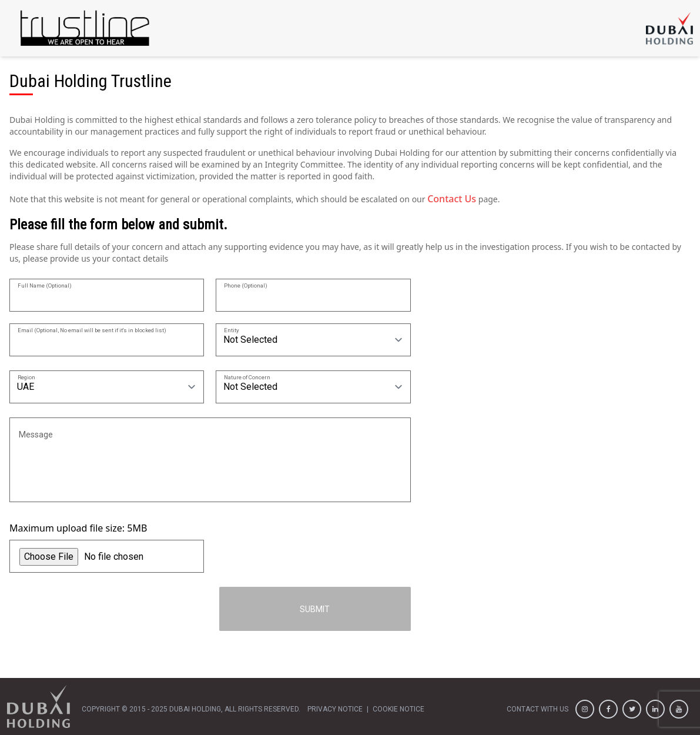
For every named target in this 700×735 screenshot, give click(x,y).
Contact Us (452, 199)
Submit (315, 609)
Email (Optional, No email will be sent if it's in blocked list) (92, 330)
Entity (232, 330)
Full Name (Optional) (45, 285)
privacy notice (335, 709)
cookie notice (398, 709)
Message (36, 434)
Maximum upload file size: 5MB (78, 528)
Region (26, 377)
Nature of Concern (247, 377)
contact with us (537, 709)
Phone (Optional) (246, 285)
